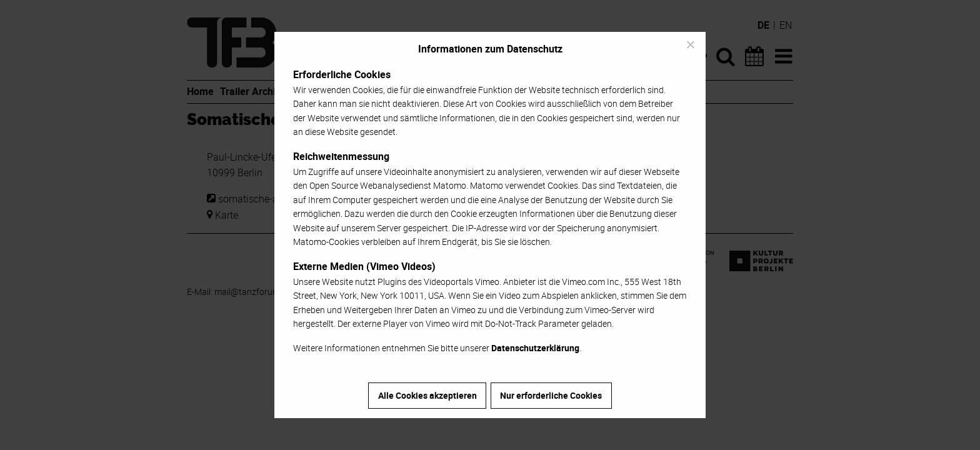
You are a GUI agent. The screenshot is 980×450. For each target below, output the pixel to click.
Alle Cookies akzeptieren (427, 395)
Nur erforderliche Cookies (551, 395)
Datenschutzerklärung (535, 348)
